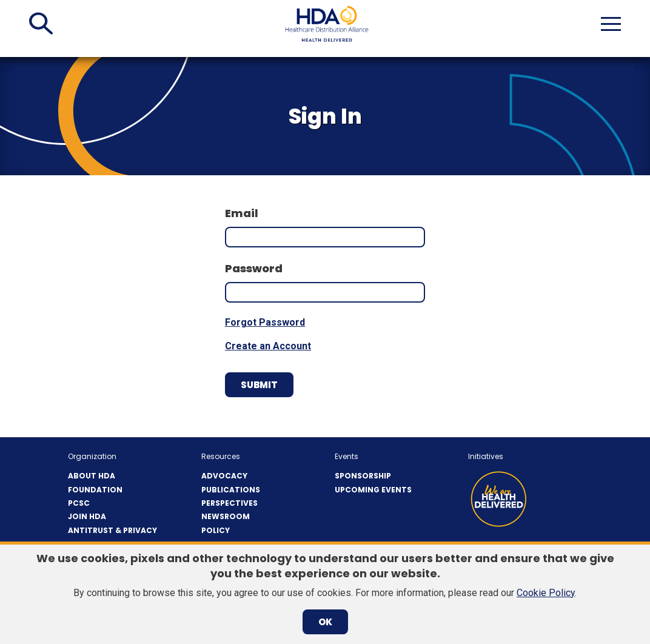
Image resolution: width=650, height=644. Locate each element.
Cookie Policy (546, 593)
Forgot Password (265, 322)
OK (325, 622)
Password (254, 268)
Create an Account (268, 346)
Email (242, 213)
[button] (41, 24)
